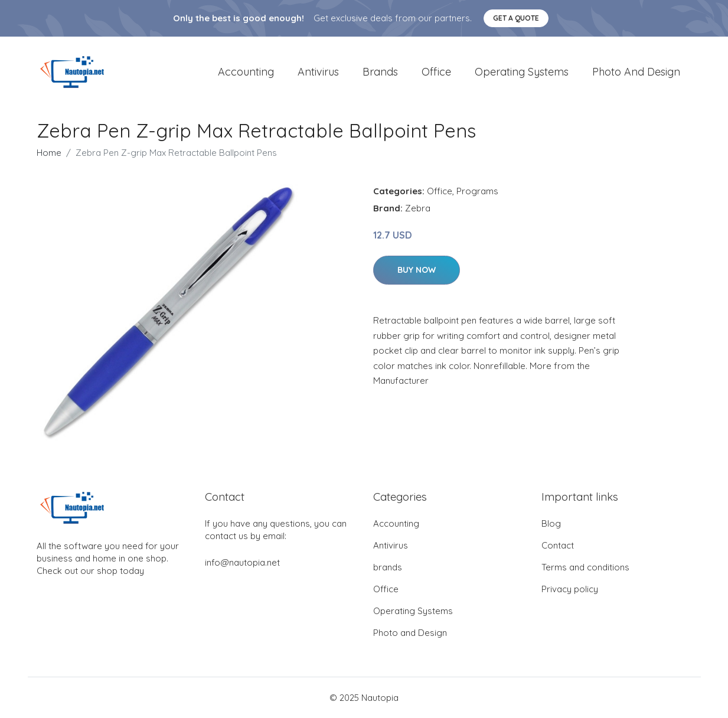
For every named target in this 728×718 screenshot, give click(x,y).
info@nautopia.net (242, 562)
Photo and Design (636, 72)
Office (436, 72)
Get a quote (516, 18)
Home (49, 153)
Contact (558, 545)
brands (380, 72)
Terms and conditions (585, 567)
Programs (477, 191)
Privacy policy (570, 589)
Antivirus (318, 72)
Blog (551, 523)
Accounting (246, 72)
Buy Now (417, 270)
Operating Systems (522, 72)
